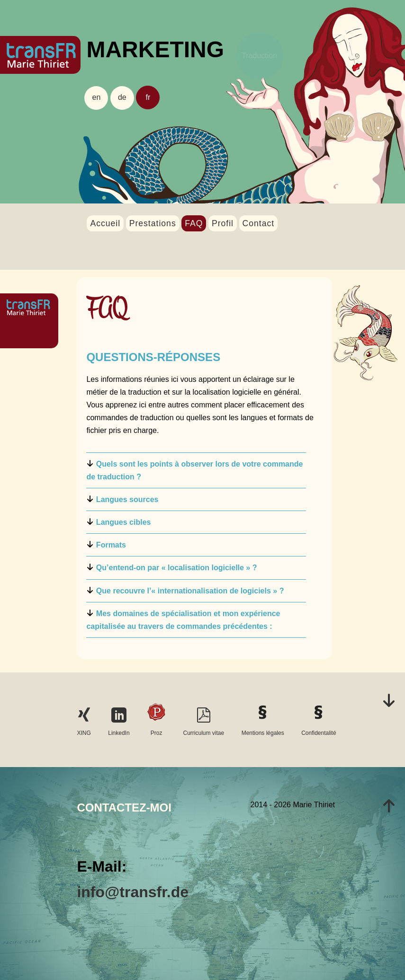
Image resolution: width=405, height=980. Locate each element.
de (122, 97)
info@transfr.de (133, 892)
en (97, 97)
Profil (223, 223)
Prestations (153, 223)
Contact (259, 223)
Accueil (105, 223)
